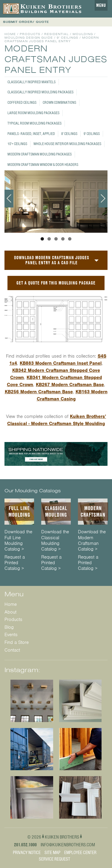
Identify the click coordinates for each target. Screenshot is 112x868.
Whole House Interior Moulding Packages (67, 144)
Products (30, 34)
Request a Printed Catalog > (15, 563)
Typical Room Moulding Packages (34, 123)
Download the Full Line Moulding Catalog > (18, 541)
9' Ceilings (92, 134)
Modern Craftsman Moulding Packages (40, 154)
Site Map (52, 853)
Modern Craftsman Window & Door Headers (43, 165)
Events (11, 635)
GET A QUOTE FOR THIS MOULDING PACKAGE (56, 283)
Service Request (55, 859)
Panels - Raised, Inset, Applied (31, 134)
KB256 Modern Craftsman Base (39, 392)
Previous (9, 199)
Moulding (83, 34)
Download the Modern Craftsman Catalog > (92, 541)
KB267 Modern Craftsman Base (70, 385)
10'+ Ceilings (17, 144)
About (10, 612)
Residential (56, 34)
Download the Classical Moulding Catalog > (55, 541)
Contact (12, 650)
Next (103, 199)
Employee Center (80, 853)
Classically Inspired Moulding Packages (40, 92)
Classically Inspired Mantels (32, 82)
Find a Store (17, 642)
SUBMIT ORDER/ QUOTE (26, 22)
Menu (101, 5)
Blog (9, 627)
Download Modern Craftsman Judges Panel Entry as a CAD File (52, 260)
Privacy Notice (27, 853)
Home (10, 34)
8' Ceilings (69, 134)
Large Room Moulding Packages (33, 113)
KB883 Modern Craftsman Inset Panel (61, 363)
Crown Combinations (59, 102)
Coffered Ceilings (22, 102)
